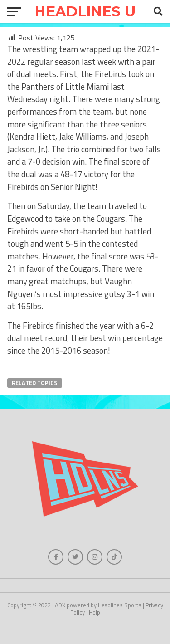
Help (95, 612)
